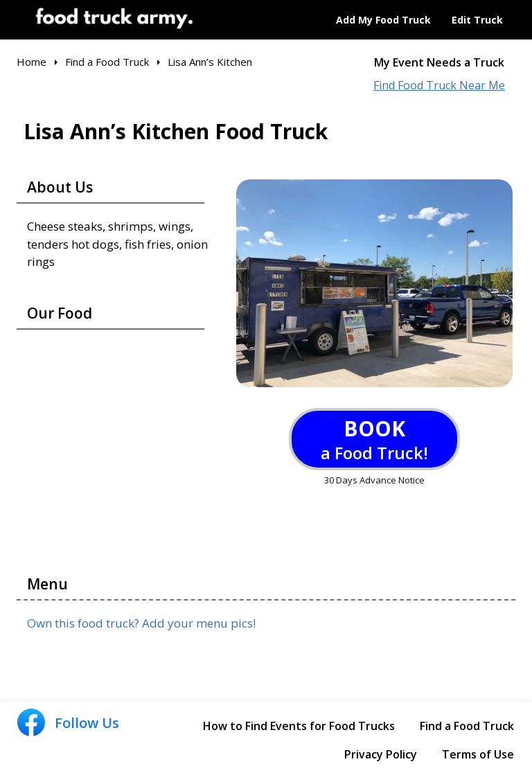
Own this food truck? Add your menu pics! (141, 623)
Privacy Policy (381, 754)
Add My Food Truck (383, 20)
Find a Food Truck (467, 726)
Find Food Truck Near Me (439, 86)
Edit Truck (477, 20)
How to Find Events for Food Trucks (299, 726)
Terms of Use (478, 754)
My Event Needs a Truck (439, 63)
